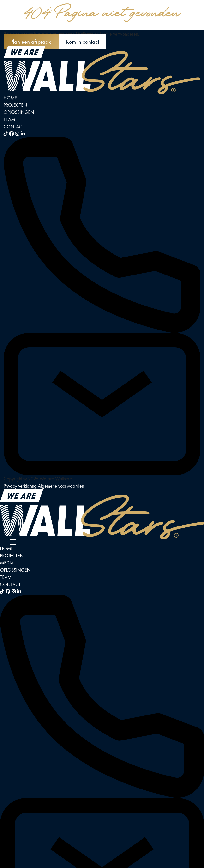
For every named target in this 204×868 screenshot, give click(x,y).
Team (138, 10)
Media (75, 10)
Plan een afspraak (31, 42)
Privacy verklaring (21, 486)
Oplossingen (107, 10)
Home (16, 10)
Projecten (45, 10)
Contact (164, 10)
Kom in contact (82, 42)
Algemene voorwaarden (61, 486)
